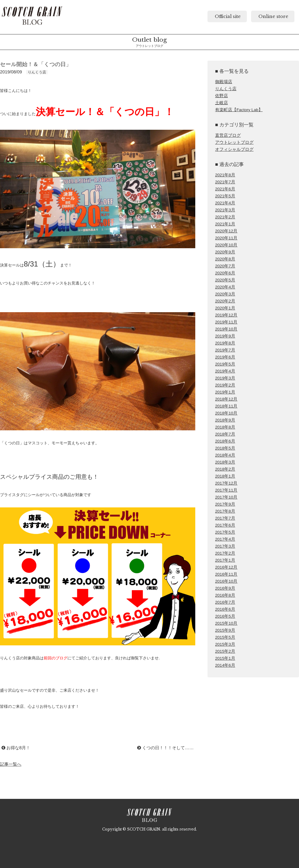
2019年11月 (226, 322)
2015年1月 (225, 658)
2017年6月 (225, 525)
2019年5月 (225, 364)
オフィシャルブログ (234, 149)
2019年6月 (225, 357)
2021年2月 (225, 217)
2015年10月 (226, 623)
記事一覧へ (11, 764)
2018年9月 (225, 420)
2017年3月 (225, 546)
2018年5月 (225, 448)
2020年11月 (226, 238)
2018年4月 (225, 455)
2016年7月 (225, 602)
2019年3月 (225, 378)
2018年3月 (225, 462)
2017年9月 (225, 504)
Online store (273, 16)
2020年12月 (226, 231)
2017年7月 (225, 518)
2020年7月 (225, 266)
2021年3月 (225, 210)
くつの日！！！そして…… (166, 748)
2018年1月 (225, 476)
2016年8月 (225, 595)
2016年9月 (225, 588)
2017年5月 (225, 532)
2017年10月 (226, 497)
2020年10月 (226, 245)
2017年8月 (225, 511)
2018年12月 (226, 399)
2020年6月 (225, 273)
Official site (227, 16)
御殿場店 (224, 82)
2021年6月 (225, 189)
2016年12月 (226, 567)
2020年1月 (225, 308)
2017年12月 (226, 483)
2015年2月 (225, 651)
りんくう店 (226, 89)
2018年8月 (225, 427)
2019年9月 (225, 336)
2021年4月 (225, 203)
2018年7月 (225, 434)
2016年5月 (225, 616)
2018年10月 (226, 413)
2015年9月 (225, 630)
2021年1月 (225, 224)
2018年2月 (225, 469)
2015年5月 (225, 637)
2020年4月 (225, 287)
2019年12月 (226, 315)
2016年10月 (226, 581)
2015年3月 (225, 644)
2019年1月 (225, 392)
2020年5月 (225, 280)
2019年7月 (225, 350)
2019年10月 (226, 329)
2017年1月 (225, 560)
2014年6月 (225, 665)
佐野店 (222, 96)
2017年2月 (225, 553)
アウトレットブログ (234, 142)
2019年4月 (225, 371)
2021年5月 (225, 196)
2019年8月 (225, 343)
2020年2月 (225, 301)
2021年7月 (225, 182)
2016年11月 (226, 574)
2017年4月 (225, 539)
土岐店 (222, 103)
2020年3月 (225, 294)
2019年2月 (225, 385)
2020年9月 (225, 252)
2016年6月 (225, 609)
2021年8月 (225, 175)
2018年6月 (225, 441)
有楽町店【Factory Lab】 (239, 110)
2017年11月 (226, 490)
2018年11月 (226, 406)
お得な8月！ (16, 748)
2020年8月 (225, 259)
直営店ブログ (228, 135)
